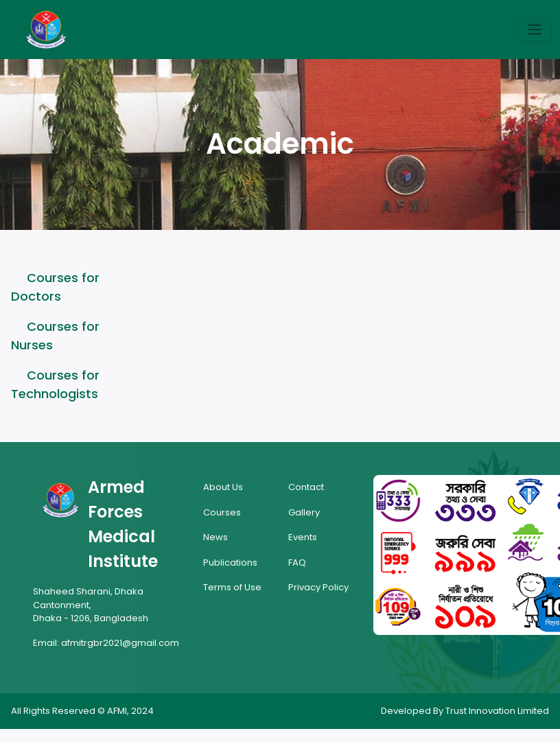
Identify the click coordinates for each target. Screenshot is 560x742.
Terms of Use (232, 587)
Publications (230, 563)
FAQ (297, 563)
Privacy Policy (318, 587)
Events (303, 537)
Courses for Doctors (55, 287)
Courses (222, 512)
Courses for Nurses (55, 336)
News (215, 537)
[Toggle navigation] (535, 30)
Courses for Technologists (55, 384)
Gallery (304, 512)
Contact (306, 487)
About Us (223, 487)
